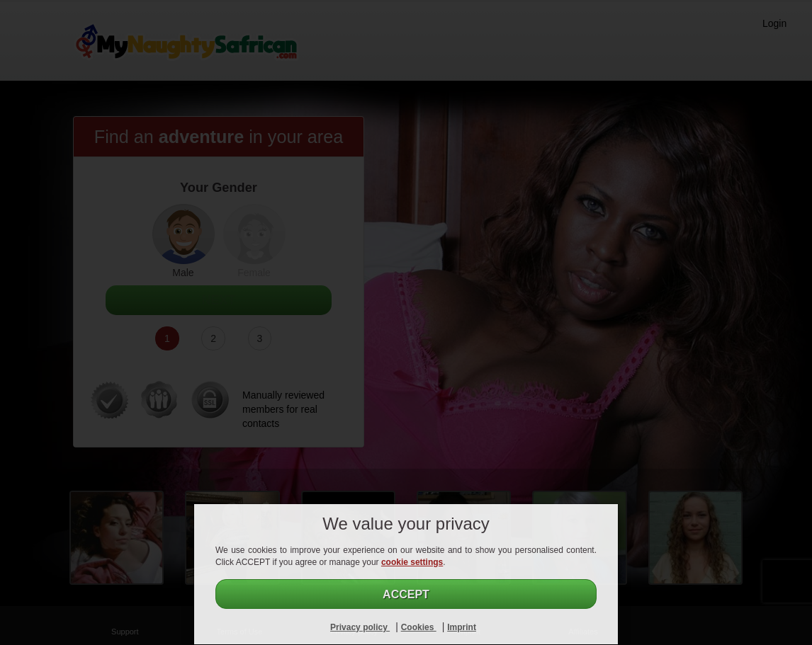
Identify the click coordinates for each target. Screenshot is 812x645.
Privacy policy (360, 627)
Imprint (462, 627)
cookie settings (412, 562)
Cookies (419, 627)
